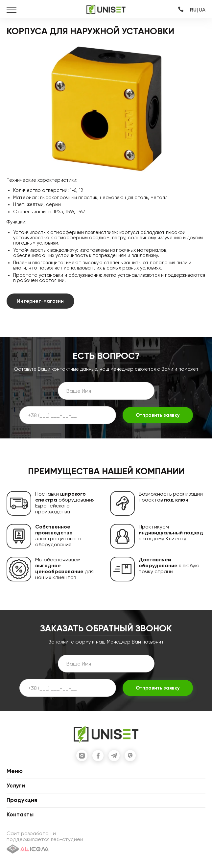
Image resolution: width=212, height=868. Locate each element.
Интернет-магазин (40, 301)
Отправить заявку (158, 415)
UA (202, 10)
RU (193, 10)
